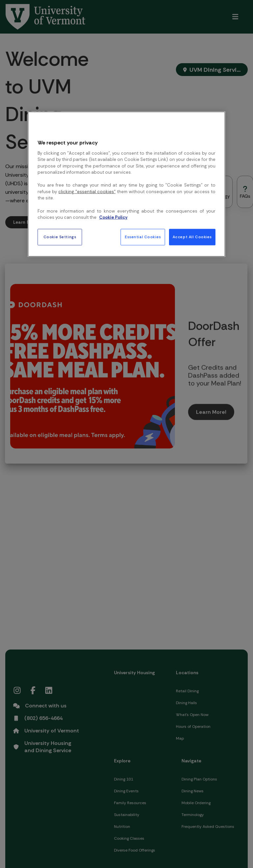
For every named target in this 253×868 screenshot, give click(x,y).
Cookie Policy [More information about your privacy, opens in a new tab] (113, 217)
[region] (126, 184)
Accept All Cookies (192, 237)
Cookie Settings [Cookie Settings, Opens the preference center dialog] (60, 237)
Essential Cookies (143, 237)
